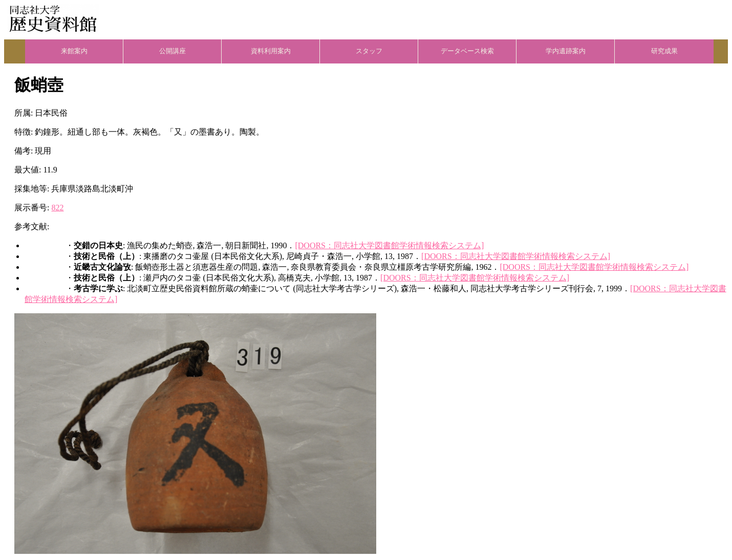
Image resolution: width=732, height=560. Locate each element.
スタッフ (369, 51)
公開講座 (173, 51)
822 (57, 208)
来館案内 (74, 51)
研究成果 (664, 51)
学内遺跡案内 (566, 51)
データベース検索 (467, 51)
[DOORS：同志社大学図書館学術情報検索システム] (389, 245)
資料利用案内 (271, 51)
